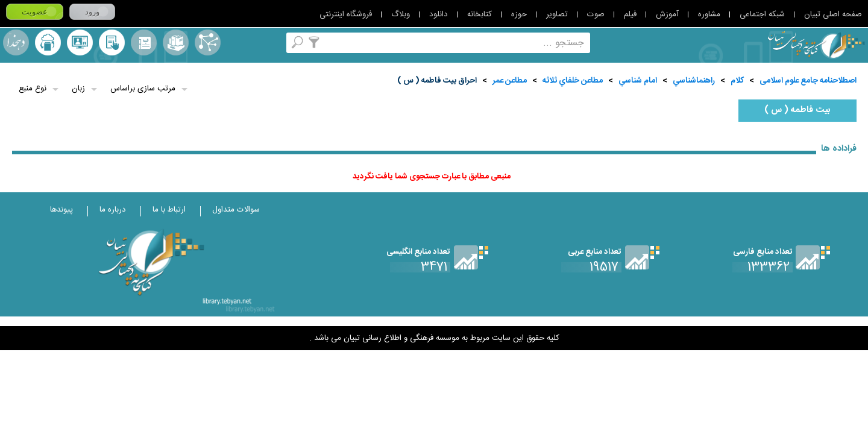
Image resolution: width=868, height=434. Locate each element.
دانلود (439, 14)
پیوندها (61, 210)
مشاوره (709, 14)
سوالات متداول (236, 210)
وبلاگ (401, 14)
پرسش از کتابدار (80, 42)
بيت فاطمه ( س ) (797, 110)
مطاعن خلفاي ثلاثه (573, 81)
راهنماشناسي (694, 81)
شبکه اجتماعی (762, 14)
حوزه (519, 14)
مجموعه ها (176, 42)
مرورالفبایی (144, 42)
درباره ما (113, 210)
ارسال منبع (48, 42)
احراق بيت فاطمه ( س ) (437, 81)
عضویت (35, 12)
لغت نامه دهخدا (16, 42)
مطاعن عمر (510, 81)
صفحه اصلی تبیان (833, 14)
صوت (596, 14)
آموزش (667, 14)
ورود (92, 12)
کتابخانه (480, 14)
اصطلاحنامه (208, 42)
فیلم (630, 14)
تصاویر (557, 14)
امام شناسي (638, 81)
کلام (737, 81)
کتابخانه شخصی (112, 42)
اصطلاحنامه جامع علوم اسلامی (808, 81)
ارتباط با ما (169, 210)
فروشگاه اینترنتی (346, 14)
